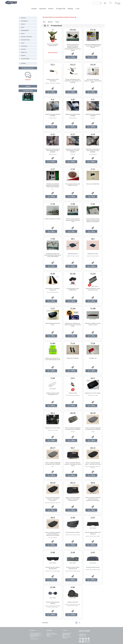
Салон (23, 43)
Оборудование (25, 30)
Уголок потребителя (34, 634)
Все (44, 22)
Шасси (23, 34)
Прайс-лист (24, 52)
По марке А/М (61, 9)
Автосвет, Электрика (26, 37)
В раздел (23, 63)
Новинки (23, 18)
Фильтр (50, 22)
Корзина (23, 55)
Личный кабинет (25, 59)
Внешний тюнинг (25, 40)
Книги (22, 27)
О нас (78, 9)
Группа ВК (42, 9)
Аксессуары (24, 46)
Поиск (57, 22)
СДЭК (48, 635)
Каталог (51, 9)
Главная (34, 9)
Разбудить (28, 80)
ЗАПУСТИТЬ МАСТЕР (53, 53)
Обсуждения (24, 21)
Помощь (70, 9)
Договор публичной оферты (36, 633)
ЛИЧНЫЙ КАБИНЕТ (34, 639)
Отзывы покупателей (34, 636)
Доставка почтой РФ (51, 633)
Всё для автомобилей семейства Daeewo (63, 17)
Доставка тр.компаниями (52, 634)
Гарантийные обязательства (36, 635)
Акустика (23, 49)
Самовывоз (49, 636)
